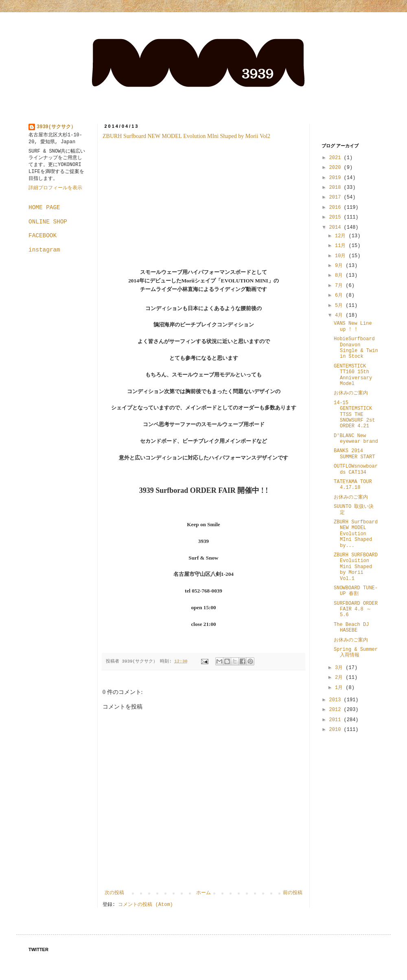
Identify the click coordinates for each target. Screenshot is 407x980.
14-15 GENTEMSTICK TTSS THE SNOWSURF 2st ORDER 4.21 (354, 415)
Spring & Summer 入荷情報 (356, 652)
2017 (337, 197)
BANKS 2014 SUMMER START (354, 454)
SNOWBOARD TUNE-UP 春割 (356, 591)
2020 (337, 168)
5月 (340, 306)
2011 (337, 720)
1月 (340, 688)
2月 (340, 678)
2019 (337, 178)
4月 (340, 315)
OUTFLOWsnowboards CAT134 (356, 469)
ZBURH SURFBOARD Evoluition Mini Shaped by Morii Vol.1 (356, 567)
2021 (337, 158)
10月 (342, 256)
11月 (342, 246)
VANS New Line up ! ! (353, 326)
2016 (337, 208)
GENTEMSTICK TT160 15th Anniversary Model (353, 375)
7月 (340, 286)
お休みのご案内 (351, 393)
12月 (342, 236)
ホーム (203, 893)
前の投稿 (293, 893)
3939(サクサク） (56, 127)
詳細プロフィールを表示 (55, 188)
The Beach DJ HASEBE (351, 628)
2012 (337, 710)
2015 (337, 217)
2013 (337, 700)
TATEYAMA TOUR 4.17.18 (353, 485)
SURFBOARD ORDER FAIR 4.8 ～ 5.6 (356, 609)
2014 (337, 227)
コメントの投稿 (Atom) (145, 905)
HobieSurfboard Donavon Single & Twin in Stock (356, 348)
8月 (340, 276)
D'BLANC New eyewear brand (356, 439)
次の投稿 (114, 893)
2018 (337, 188)
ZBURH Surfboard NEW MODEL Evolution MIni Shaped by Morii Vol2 (186, 136)
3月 (340, 668)
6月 (340, 295)
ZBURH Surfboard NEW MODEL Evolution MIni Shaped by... (356, 534)
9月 (340, 266)
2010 (337, 730)
